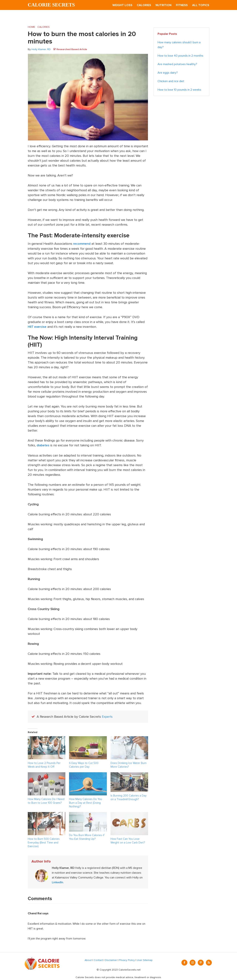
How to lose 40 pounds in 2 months (180, 56)
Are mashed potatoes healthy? (177, 64)
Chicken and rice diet (171, 81)
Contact (98, 960)
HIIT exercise (37, 327)
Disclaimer (111, 960)
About (88, 960)
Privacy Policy (127, 960)
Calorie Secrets (52, 5)
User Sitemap (145, 960)
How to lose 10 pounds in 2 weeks (179, 90)
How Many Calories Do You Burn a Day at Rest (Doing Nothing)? (86, 802)
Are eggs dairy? (168, 73)
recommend (82, 244)
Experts (107, 716)
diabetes (44, 445)
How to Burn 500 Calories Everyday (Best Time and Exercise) (44, 842)
